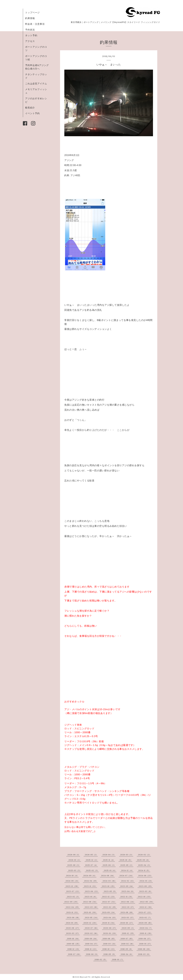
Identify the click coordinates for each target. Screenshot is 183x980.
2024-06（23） (145, 876)
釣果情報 (30, 18)
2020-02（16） (91, 933)
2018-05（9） (110, 954)
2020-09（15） (146, 923)
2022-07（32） (109, 902)
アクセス (30, 41)
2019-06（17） (145, 939)
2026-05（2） (91, 855)
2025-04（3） (145, 865)
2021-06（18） (73, 917)
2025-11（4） (109, 860)
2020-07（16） (92, 928)
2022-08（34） (90, 902)
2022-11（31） (127, 897)
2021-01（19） (72, 923)
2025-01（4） (110, 870)
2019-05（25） (73, 944)
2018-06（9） (92, 954)
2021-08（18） (127, 912)
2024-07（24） (127, 876)
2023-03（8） (146, 891)
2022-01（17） (128, 907)
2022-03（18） (91, 907)
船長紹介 (30, 108)
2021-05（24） (92, 917)
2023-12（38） (72, 886)
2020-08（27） (73, 928)
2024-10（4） (72, 876)
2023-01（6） (91, 897)
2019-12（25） (128, 933)
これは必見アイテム (36, 84)
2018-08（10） (144, 949)
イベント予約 (32, 113)
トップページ (32, 12)
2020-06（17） (110, 928)
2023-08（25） (146, 886)
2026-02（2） (144, 855)
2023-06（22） (92, 891)
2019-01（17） (145, 944)
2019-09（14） (91, 939)
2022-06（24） (128, 902)
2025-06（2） (109, 865)
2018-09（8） (127, 949)
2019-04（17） (92, 944)
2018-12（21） (74, 949)
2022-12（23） (109, 897)
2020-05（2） (128, 928)
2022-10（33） (145, 897)
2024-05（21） (72, 881)
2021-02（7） (145, 917)
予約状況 (30, 30)
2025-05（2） (127, 865)
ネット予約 (31, 35)
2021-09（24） (109, 912)
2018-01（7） (118, 959)
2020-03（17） (73, 933)
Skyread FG (85, 977)
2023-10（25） (109, 886)
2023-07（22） (73, 891)
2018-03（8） (144, 954)
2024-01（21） (146, 881)
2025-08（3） (74, 865)
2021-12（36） (146, 907)
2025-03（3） (75, 870)
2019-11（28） (146, 933)
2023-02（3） (73, 897)
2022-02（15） (110, 907)
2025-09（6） (143, 860)
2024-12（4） (127, 870)
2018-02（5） (101, 959)
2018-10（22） (109, 949)
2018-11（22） (91, 949)
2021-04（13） (110, 917)
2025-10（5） (126, 860)
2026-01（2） (75, 860)
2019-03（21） (110, 944)
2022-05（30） (147, 902)
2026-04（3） (109, 855)
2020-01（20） (110, 933)
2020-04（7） (146, 928)
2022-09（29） (71, 902)
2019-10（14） (73, 939)
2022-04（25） (73, 907)
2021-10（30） (90, 912)
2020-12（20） (90, 923)
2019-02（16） (128, 944)
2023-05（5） (110, 891)
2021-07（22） (145, 912)
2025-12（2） (92, 860)
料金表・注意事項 (35, 24)
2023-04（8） (128, 891)
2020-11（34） (109, 923)
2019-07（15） (127, 939)
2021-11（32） (73, 912)
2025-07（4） (91, 865)
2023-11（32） (90, 886)
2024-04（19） (91, 881)
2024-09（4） (90, 876)
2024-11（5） (144, 870)
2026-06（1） (74, 855)
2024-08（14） (108, 876)
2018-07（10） (75, 954)
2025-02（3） (92, 870)
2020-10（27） (127, 923)
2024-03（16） (110, 881)
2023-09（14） (127, 886)
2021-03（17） (128, 917)
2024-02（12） (128, 881)
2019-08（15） (109, 939)
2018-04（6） (127, 954)
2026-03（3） (127, 855)
